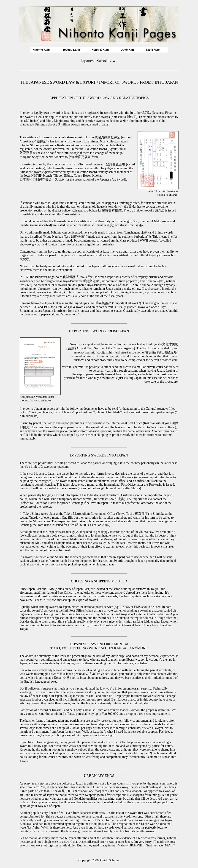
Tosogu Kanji (71, 50)
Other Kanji (128, 50)
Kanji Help (153, 50)
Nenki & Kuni (100, 50)
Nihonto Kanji (42, 50)
